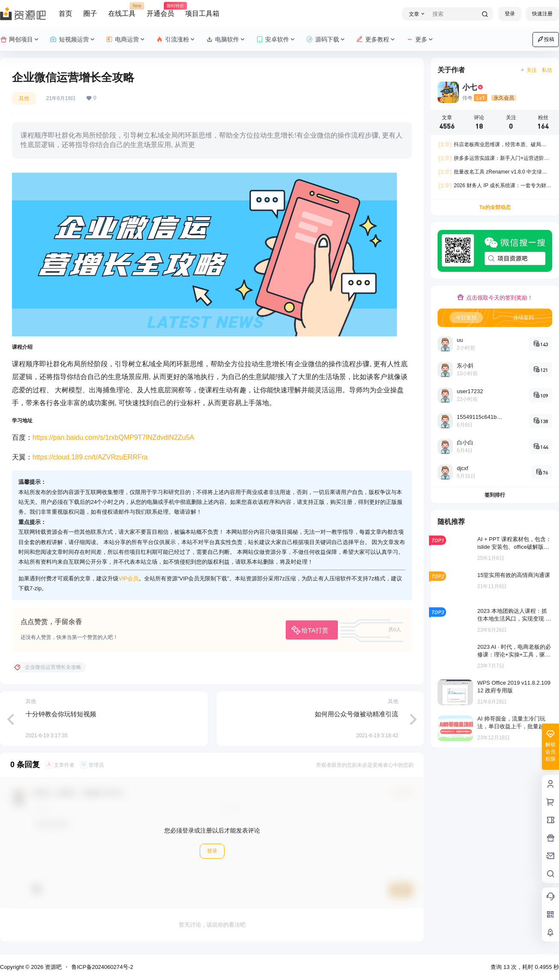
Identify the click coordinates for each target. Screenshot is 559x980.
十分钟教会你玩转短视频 (61, 714)
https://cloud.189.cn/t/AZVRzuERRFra (90, 457)
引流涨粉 (176, 40)
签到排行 (495, 495)
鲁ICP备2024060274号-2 (102, 967)
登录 (510, 14)
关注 (528, 70)
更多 (420, 40)
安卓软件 (276, 40)
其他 (24, 98)
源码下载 (326, 40)
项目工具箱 (202, 13)
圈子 (90, 13)
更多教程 (376, 40)
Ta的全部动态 (495, 207)
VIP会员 (129, 578)
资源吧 (52, 967)
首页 (65, 13)
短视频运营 (73, 40)
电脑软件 (226, 40)
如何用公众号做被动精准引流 (356, 714)
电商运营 (126, 40)
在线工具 (122, 10)
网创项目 (20, 40)
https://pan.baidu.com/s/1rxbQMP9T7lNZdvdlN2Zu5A (113, 437)
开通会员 (160, 10)
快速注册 (542, 14)
